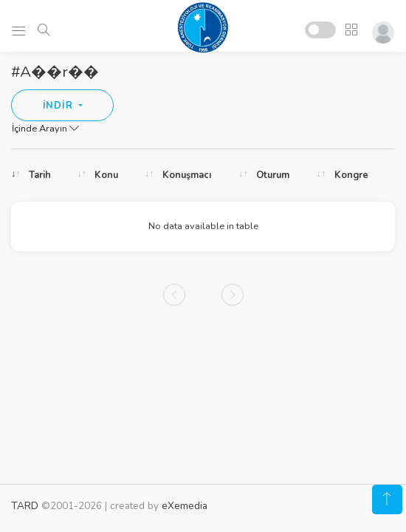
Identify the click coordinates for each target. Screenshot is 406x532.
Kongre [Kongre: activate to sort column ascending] (351, 175)
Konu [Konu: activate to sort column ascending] (106, 175)
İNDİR (59, 106)
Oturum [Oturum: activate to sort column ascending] (273, 175)
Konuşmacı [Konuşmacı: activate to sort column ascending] (187, 175)
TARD (25, 506)
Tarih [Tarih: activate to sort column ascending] (40, 175)
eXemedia (185, 506)
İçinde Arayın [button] (45, 129)
